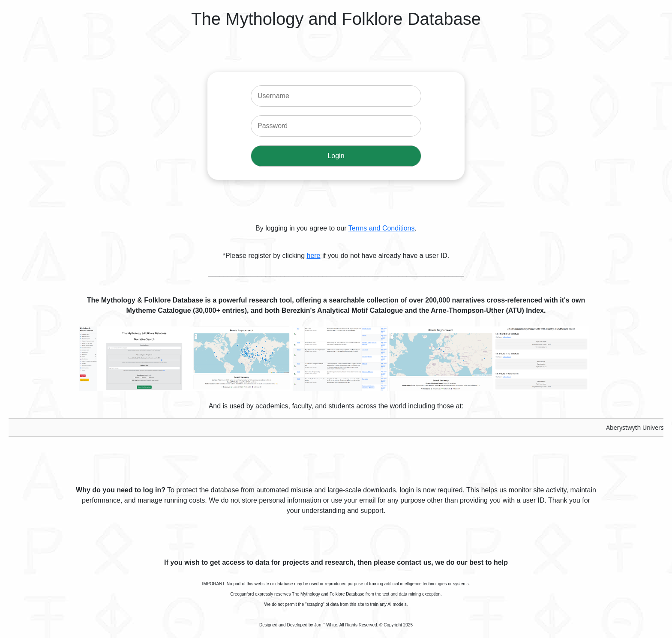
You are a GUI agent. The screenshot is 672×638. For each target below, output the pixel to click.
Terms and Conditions (382, 228)
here (313, 256)
